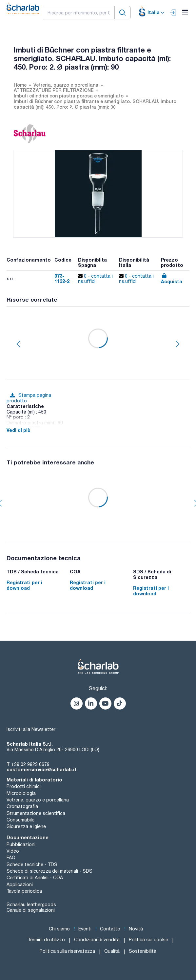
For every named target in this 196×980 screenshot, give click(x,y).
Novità (136, 929)
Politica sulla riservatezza (67, 951)
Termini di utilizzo (46, 940)
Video (13, 851)
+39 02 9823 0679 (30, 764)
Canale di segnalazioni (31, 910)
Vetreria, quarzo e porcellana (38, 800)
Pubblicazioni (21, 844)
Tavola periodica (24, 891)
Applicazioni (20, 884)
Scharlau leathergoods (31, 905)
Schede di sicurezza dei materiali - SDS (49, 871)
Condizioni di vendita (97, 940)
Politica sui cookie (148, 940)
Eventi (85, 929)
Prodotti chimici (24, 786)
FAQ (11, 858)
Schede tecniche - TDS (32, 864)
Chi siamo (59, 929)
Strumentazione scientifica (36, 813)
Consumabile (20, 820)
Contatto (110, 929)
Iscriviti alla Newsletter (31, 729)
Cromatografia (22, 806)
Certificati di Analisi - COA (35, 878)
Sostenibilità (143, 951)
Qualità (112, 951)
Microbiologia (21, 793)
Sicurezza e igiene (26, 826)
